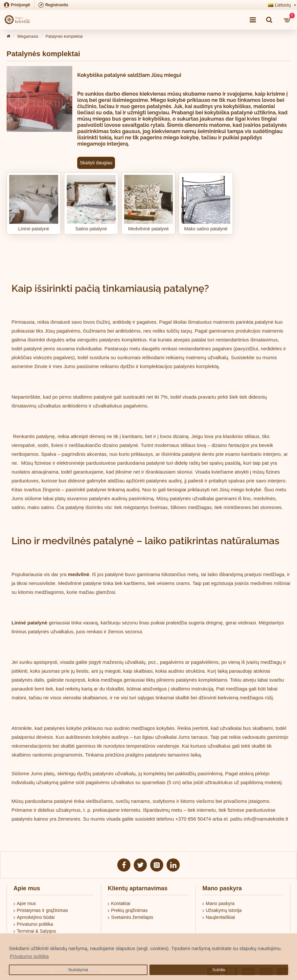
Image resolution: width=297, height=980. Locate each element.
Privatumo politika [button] (29, 956)
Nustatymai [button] (78, 970)
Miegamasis (28, 36)
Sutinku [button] (219, 970)
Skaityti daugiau (96, 163)
